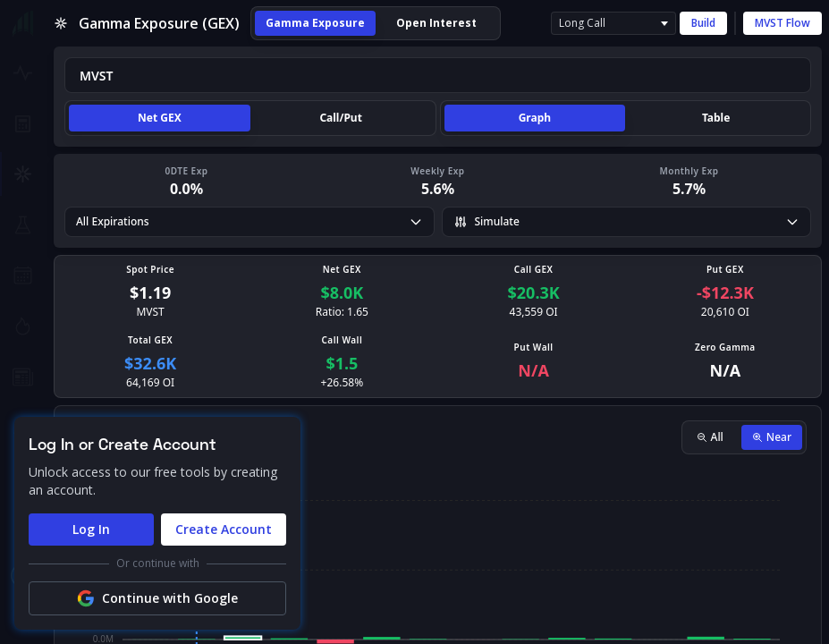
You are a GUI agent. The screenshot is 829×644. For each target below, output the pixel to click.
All (710, 437)
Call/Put (340, 118)
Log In (91, 529)
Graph (535, 118)
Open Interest (436, 23)
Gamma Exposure (315, 23)
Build (703, 23)
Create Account (224, 529)
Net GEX (160, 118)
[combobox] (438, 75)
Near (772, 437)
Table (716, 118)
